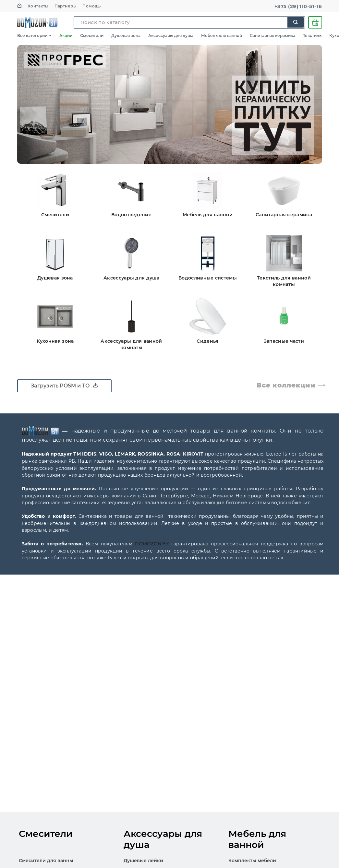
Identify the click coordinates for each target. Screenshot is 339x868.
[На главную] (19, 6)
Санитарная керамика (272, 36)
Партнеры (66, 6)
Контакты (38, 6)
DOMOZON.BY (152, 544)
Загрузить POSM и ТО (64, 386)
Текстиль (312, 36)
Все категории (34, 36)
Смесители (92, 36)
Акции (66, 36)
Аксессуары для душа (171, 36)
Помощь (92, 6)
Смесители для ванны (46, 861)
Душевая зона (126, 36)
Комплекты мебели (252, 861)
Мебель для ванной (222, 36)
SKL (37, 22)
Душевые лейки (143, 861)
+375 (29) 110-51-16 (298, 6)
